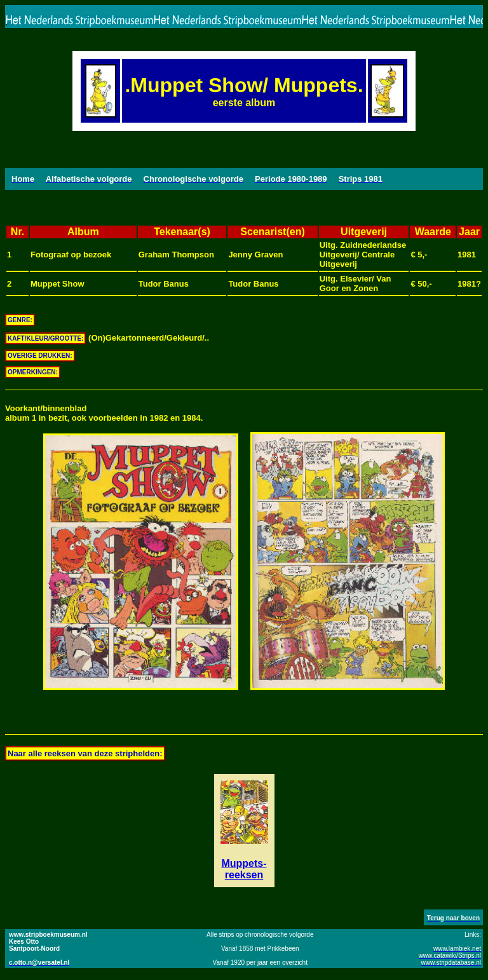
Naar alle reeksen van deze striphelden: (85, 753)
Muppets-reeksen (244, 869)
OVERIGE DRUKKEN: (40, 356)
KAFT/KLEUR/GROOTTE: (45, 338)
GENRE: (20, 320)
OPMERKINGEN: (33, 372)
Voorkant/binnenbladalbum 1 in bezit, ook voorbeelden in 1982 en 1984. (104, 413)
